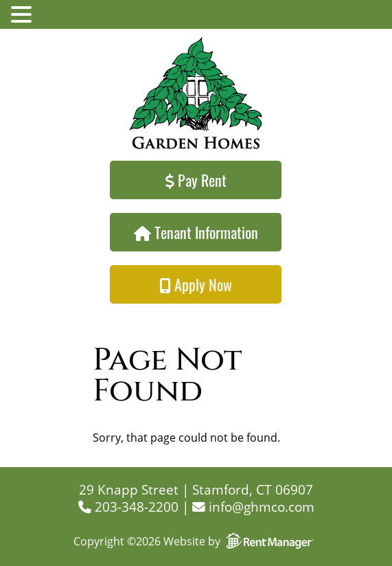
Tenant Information (196, 232)
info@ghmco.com (253, 507)
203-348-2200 (128, 507)
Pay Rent (196, 180)
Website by (241, 541)
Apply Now (196, 284)
